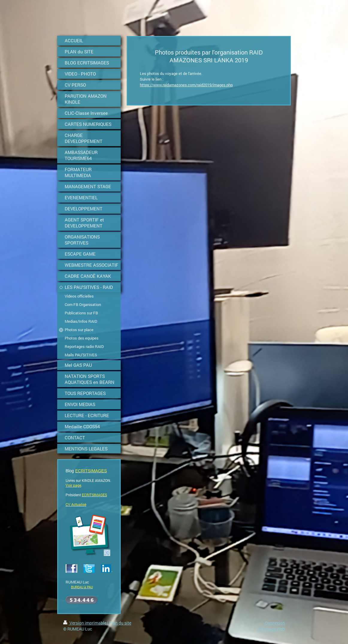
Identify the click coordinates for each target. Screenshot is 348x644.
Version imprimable (85, 623)
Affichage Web (271, 629)
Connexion (275, 623)
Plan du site (120, 623)
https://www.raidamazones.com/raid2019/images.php (186, 85)
